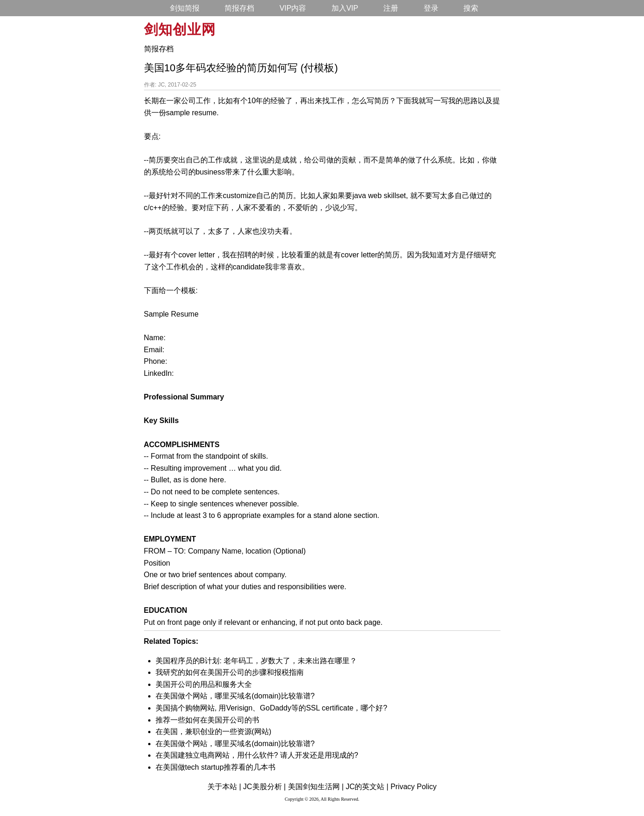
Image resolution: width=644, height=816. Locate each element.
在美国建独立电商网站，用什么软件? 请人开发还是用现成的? (257, 755)
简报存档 (239, 8)
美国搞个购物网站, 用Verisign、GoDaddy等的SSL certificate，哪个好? (272, 708)
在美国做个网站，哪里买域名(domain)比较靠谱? (235, 696)
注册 (391, 8)
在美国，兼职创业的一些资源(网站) (214, 732)
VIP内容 (293, 8)
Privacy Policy (413, 787)
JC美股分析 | (264, 787)
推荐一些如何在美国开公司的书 (207, 720)
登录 (431, 8)
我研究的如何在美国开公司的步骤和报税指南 (230, 672)
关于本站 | (224, 787)
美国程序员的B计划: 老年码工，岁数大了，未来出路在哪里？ (256, 661)
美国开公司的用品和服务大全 (204, 684)
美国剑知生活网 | (316, 787)
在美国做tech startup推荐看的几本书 (216, 767)
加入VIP (345, 8)
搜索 (471, 8)
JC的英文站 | (367, 787)
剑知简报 (185, 8)
